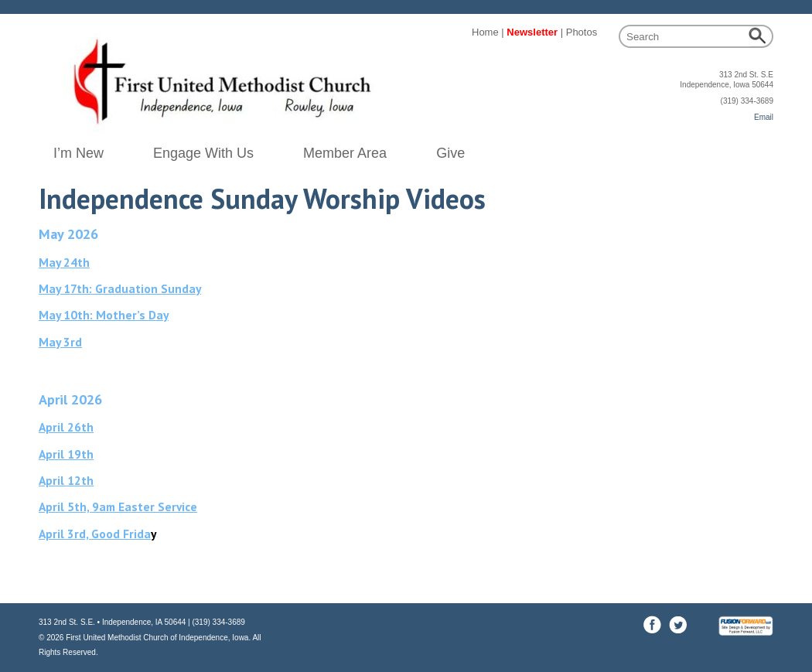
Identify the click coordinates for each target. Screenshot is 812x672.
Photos (582, 32)
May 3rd (60, 342)
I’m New (78, 153)
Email (764, 117)
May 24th (64, 262)
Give (450, 153)
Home (485, 32)
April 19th (66, 454)
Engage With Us (203, 153)
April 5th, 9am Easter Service (118, 507)
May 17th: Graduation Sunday (120, 288)
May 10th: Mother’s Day (104, 315)
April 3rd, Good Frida (95, 534)
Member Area (345, 153)
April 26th (66, 427)
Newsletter (532, 32)
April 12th (66, 480)
